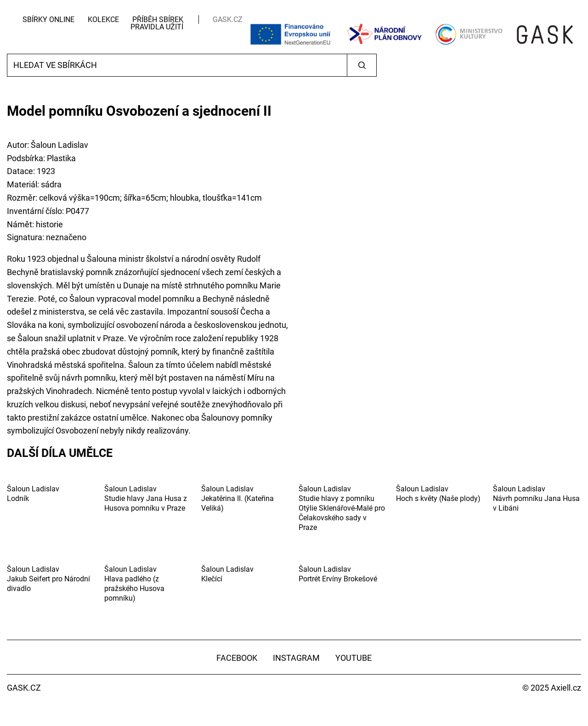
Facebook (237, 658)
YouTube (353, 658)
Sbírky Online (48, 20)
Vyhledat (362, 65)
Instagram (296, 658)
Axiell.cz (566, 688)
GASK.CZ (228, 20)
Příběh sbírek (158, 20)
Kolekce (103, 20)
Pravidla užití (157, 27)
